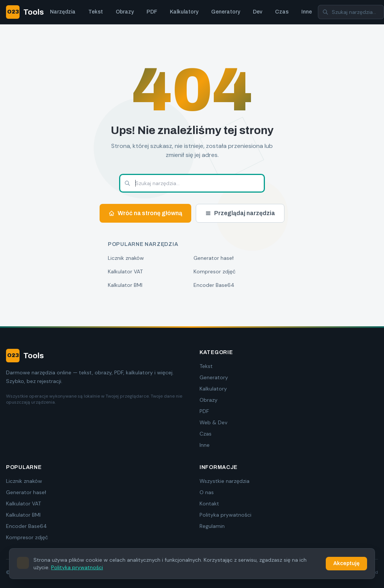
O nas (207, 492)
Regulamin (212, 526)
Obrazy (125, 12)
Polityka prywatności (225, 515)
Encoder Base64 (214, 285)
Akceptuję (346, 563)
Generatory (226, 12)
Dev (258, 12)
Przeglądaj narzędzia (240, 213)
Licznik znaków (126, 258)
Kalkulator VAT (125, 271)
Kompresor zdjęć (215, 271)
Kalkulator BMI (125, 285)
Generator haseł (214, 258)
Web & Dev (213, 422)
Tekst (96, 12)
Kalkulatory (184, 12)
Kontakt (209, 504)
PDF (152, 12)
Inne (307, 12)
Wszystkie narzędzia (225, 481)
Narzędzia (63, 12)
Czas (282, 12)
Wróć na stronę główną (145, 213)
